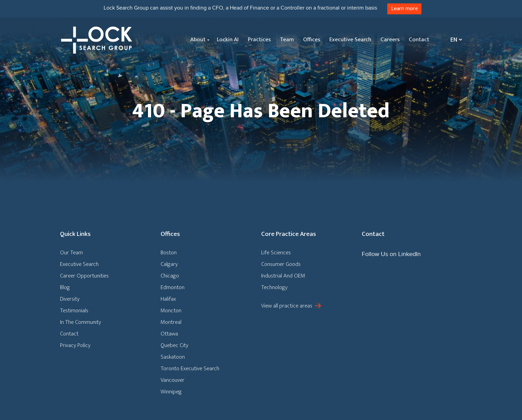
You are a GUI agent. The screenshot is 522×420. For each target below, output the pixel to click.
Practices (259, 40)
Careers (390, 40)
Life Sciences (276, 253)
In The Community (80, 322)
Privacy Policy (75, 345)
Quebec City (174, 345)
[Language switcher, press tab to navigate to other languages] (455, 40)
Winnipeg (171, 392)
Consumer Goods (281, 264)
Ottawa (169, 334)
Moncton (171, 311)
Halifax (168, 299)
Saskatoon (173, 357)
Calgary (169, 264)
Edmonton (173, 287)
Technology (274, 287)
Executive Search (350, 40)
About (198, 40)
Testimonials (74, 311)
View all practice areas (287, 306)
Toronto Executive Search (190, 369)
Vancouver (173, 380)
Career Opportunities (84, 276)
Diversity (70, 299)
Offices (312, 40)
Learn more (404, 9)
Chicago (170, 276)
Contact (419, 40)
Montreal (171, 322)
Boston (169, 253)
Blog (65, 287)
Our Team (71, 253)
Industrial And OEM (283, 276)
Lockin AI (228, 40)
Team (287, 40)
